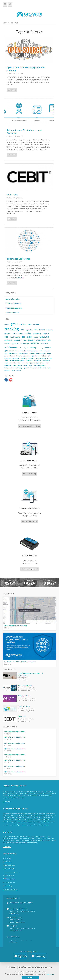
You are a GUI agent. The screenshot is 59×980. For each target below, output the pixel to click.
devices (32, 353)
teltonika (16, 358)
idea (13, 370)
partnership (8, 340)
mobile (7, 324)
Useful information (13, 299)
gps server (15, 343)
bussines (7, 370)
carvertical (34, 368)
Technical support (17, 920)
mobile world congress (17, 361)
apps (31, 365)
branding (25, 363)
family (15, 333)
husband (7, 343)
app (22, 330)
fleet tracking (13, 353)
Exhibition (13, 363)
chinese (12, 356)
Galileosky (50, 330)
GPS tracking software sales (22, 912)
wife (49, 340)
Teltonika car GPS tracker (10, 890)
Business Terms (47, 967)
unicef (25, 365)
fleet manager (41, 353)
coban (44, 356)
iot (40, 368)
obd (41, 351)
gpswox (44, 337)
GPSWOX (42, 330)
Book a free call (15, 937)
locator (21, 333)
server (12, 351)
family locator (15, 337)
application (29, 330)
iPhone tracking (7, 886)
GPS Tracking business (9, 879)
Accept (30, 978)
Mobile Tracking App (9, 865)
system (31, 340)
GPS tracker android (9, 883)
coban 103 (8, 358)
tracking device (41, 340)
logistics (31, 358)
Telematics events (13, 312)
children (46, 333)
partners (7, 333)
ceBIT (6, 363)
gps (13, 324)
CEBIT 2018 (12, 195)
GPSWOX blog (7, 858)
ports (6, 356)
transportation (9, 368)
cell (30, 324)
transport (24, 358)
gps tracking (37, 333)
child (25, 340)
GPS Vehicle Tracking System (11, 872)
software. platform (40, 365)
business (35, 343)
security (40, 348)
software (11, 347)
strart (48, 363)
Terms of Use (22, 967)
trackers (19, 356)
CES (51, 358)
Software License (34, 967)
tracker (22, 324)
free (36, 330)
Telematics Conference (19, 259)
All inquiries (22, 929)
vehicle (48, 348)
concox (19, 370)
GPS (19, 363)
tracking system (33, 351)
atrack (36, 337)
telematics (37, 361)
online (21, 348)
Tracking (20, 278)
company (18, 340)
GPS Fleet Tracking (8, 876)
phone (36, 324)
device (20, 365)
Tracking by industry (14, 303)
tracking (12, 329)
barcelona (29, 361)
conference (46, 361)
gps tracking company (37, 363)
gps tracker (27, 337)
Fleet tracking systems (14, 308)
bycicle (27, 348)
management (23, 353)
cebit (44, 368)
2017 (6, 361)
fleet (17, 351)
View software (44, 825)
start (49, 368)
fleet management (42, 358)
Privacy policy (12, 967)
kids (6, 337)
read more (12, 90)
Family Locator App (8, 869)
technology (25, 343)
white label (44, 343)
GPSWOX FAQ (7, 862)
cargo (49, 353)
